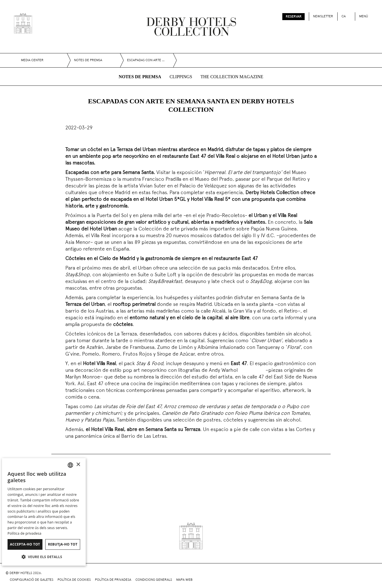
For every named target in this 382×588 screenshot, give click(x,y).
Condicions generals (154, 580)
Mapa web (184, 580)
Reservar (294, 17)
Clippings (181, 77)
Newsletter (323, 16)
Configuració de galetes (32, 580)
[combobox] (70, 465)
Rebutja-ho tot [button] (63, 544)
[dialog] (44, 512)
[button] (44, 557)
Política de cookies (74, 580)
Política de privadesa (113, 580)
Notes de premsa (140, 77)
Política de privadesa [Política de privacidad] (24, 533)
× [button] (78, 465)
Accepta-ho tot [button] (25, 544)
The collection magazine (232, 77)
